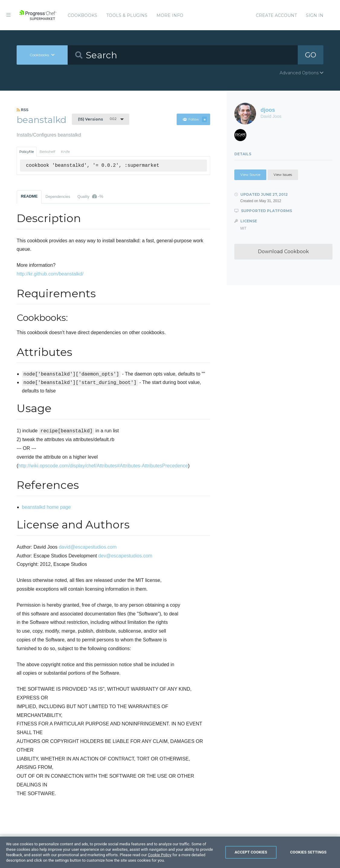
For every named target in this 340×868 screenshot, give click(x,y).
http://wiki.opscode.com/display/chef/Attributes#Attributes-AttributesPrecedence (103, 466)
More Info (170, 15)
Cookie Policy (160, 860)
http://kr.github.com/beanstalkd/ (50, 274)
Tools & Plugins (127, 15)
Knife (65, 152)
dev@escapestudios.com (125, 556)
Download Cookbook (283, 252)
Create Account (276, 15)
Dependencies (58, 197)
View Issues (283, 175)
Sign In (315, 15)
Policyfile (27, 152)
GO (311, 55)
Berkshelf (47, 152)
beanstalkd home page (47, 507)
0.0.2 (97, 119)
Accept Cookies (251, 858)
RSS (22, 110)
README (29, 196)
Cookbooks (82, 15)
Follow (195, 119)
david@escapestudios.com (88, 547)
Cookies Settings (308, 858)
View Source (250, 175)
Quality (90, 196)
